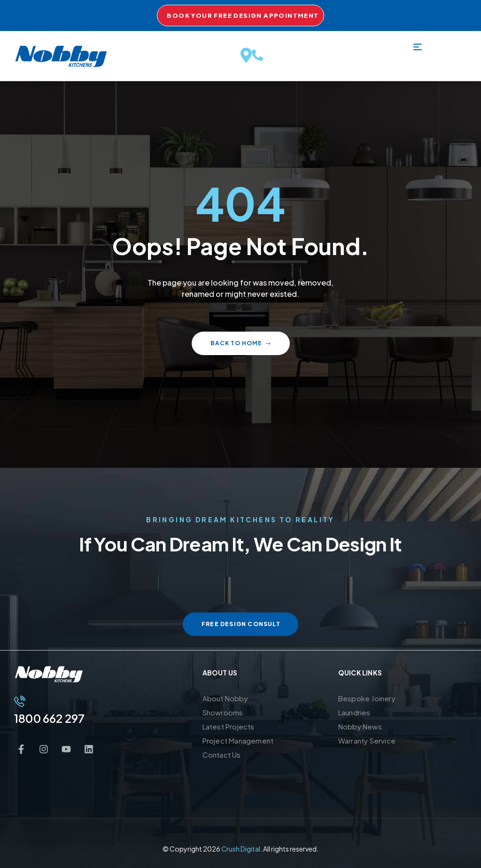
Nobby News (360, 726)
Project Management (238, 740)
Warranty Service (367, 740)
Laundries (354, 712)
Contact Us (222, 755)
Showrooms (223, 712)
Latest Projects (229, 726)
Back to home (241, 343)
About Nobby (225, 698)
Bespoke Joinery (367, 698)
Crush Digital (241, 849)
